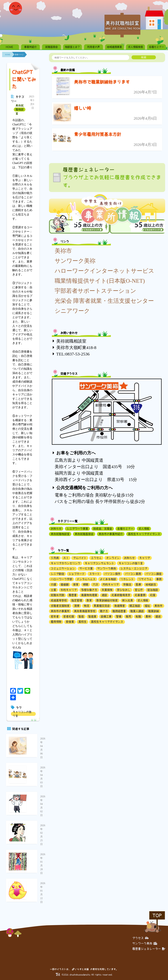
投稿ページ (19, 55)
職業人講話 (137, 611)
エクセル (96, 558)
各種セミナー (156, 47)
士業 (53, 590)
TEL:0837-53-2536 (73, 354)
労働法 (127, 584)
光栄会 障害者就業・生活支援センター (104, 301)
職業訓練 (154, 611)
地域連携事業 (114, 47)
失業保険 (107, 590)
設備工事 (106, 616)
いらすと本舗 (80, 969)
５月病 (55, 558)
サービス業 (86, 568)
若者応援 (69, 616)
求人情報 (144, 529)
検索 (144, 57)
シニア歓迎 (57, 574)
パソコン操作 (112, 574)
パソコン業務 (133, 574)
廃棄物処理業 (89, 595)
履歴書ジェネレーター (149, 949)
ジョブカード (77, 574)
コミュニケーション (63, 568)
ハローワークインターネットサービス (104, 271)
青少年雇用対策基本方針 (98, 134)
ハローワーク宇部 (61, 579)
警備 (119, 616)
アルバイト (80, 558)
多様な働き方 (89, 590)
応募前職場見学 (121, 595)
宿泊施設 (153, 590)
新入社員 (128, 600)
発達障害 (120, 606)
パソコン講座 (154, 574)
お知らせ (56, 529)
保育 (76, 584)
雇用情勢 (56, 622)
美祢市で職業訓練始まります (102, 82)
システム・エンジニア (134, 568)
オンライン (113, 558)
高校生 (82, 622)
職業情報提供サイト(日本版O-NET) (100, 281)
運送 (158, 616)
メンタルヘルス (86, 579)
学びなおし (124, 590)
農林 (148, 616)
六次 (95, 584)
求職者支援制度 (60, 606)
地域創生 (151, 584)
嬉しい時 (83, 108)
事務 (159, 579)
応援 (153, 595)
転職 (138, 616)
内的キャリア (111, 584)
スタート (95, 574)
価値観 (65, 584)
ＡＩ (66, 558)
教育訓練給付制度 (107, 600)
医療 (138, 584)
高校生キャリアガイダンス (144, 534)
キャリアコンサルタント (99, 563)
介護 (53, 584)
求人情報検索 (135, 47)
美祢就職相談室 (20, 109)
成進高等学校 (59, 600)
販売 (129, 616)
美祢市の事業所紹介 (111, 534)
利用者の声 (93, 47)
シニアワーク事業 (77, 529)
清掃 (77, 606)
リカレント (127, 579)
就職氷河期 (57, 595)
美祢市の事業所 (60, 611)
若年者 (55, 616)
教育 (89, 600)
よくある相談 (108, 579)
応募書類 (140, 595)
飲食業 (70, 622)
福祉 (147, 606)
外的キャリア (69, 590)
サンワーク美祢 (75, 261)
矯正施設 (135, 606)
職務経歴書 (119, 611)
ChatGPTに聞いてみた (24, 79)
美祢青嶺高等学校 (85, 611)
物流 (87, 606)
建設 (104, 595)
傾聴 (86, 584)
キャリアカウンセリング (66, 563)
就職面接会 (51, 47)
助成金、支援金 (103, 529)
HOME (9, 47)
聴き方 (104, 611)
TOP (157, 915)
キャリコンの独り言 (22, 714)
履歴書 (73, 595)
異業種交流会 (102, 606)
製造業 (92, 616)
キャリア (145, 558)
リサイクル (145, 579)
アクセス (140, 938)
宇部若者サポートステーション (95, 291)
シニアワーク (72, 311)
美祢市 (63, 251)
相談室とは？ (72, 47)
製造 (81, 616)
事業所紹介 (30, 47)
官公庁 (139, 590)
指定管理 (77, 600)
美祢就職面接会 (84, 534)
